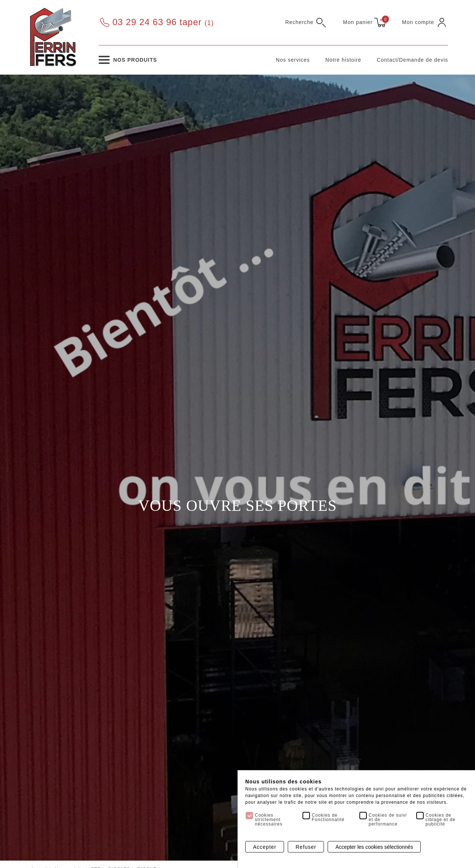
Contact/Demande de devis (412, 60)
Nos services (293, 60)
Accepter (265, 847)
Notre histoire (343, 60)
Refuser (306, 847)
